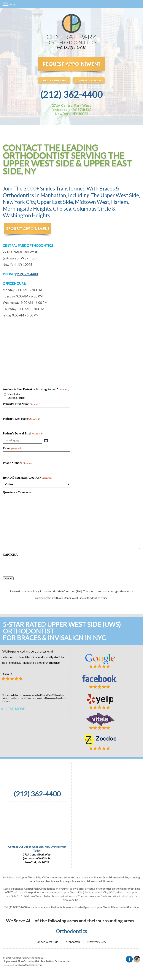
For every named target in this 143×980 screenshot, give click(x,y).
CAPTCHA (10, 555)
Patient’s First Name (21, 404)
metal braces (36, 881)
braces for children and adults (111, 877)
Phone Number (18, 463)
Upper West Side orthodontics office (117, 907)
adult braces (106, 881)
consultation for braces (58, 907)
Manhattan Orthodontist (56, 961)
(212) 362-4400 (71, 94)
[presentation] (31, 565)
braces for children (83, 881)
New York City (97, 942)
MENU (14, 5)
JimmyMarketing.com (30, 965)
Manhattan (73, 942)
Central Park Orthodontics (40, 889)
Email (12, 448)
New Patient (14, 394)
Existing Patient (16, 398)
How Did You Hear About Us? (27, 478)
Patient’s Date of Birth (23, 434)
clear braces (52, 881)
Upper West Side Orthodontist (21, 961)
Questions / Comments (17, 492)
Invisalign (65, 881)
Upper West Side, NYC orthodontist (41, 877)
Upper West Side (47, 942)
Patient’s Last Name (21, 419)
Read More (15, 709)
